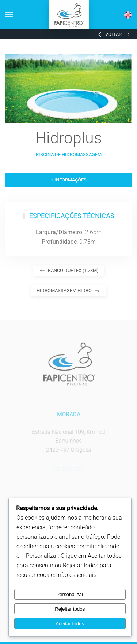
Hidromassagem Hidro (69, 291)
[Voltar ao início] (69, 15)
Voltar (109, 34)
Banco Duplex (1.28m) (69, 271)
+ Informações (69, 180)
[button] (9, 15)
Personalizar (70, 594)
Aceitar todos (70, 624)
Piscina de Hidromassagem (69, 154)
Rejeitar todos (70, 609)
